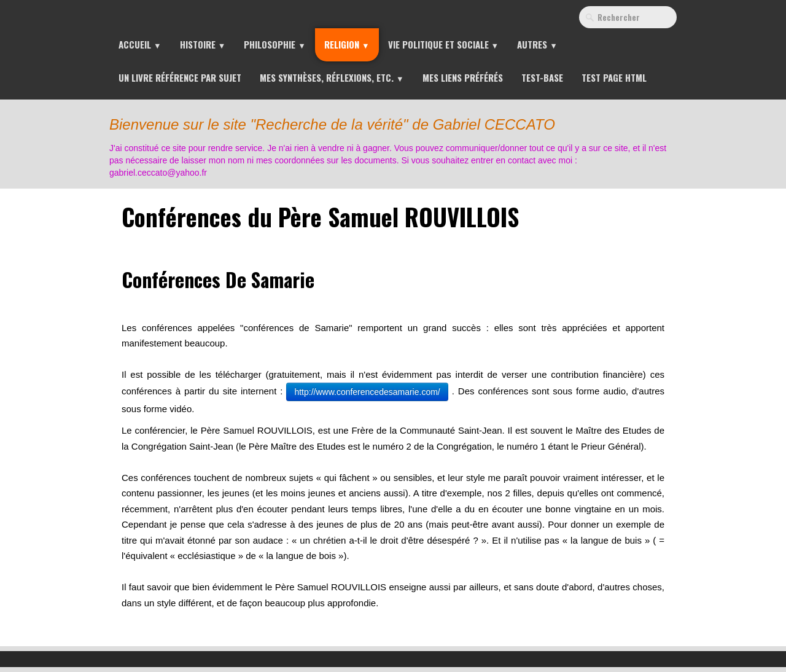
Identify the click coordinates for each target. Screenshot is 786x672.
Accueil (140, 44)
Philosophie (275, 44)
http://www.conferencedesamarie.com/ (367, 392)
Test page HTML (614, 77)
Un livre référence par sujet (180, 77)
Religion (347, 44)
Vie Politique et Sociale (444, 44)
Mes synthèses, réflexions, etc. (332, 77)
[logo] (395, 144)
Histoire (203, 44)
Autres (537, 44)
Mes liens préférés (463, 77)
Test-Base (542, 77)
